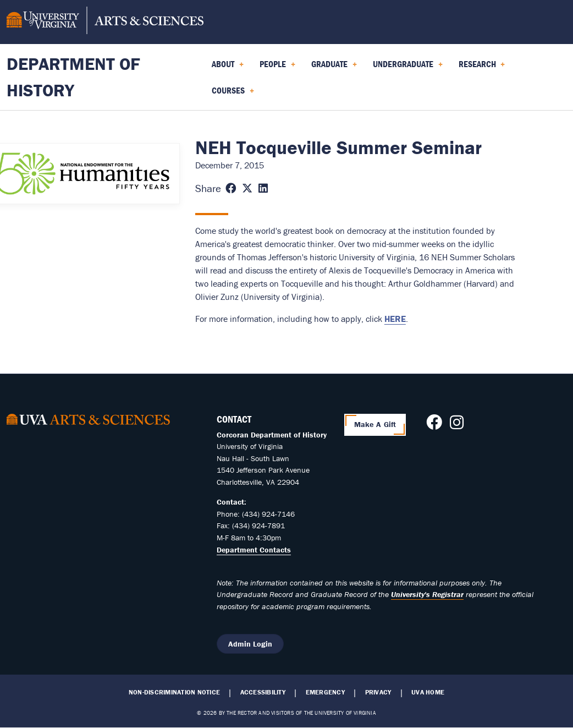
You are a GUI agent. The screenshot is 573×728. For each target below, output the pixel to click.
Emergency (325, 692)
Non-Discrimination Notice (174, 692)
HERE (395, 319)
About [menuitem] (228, 68)
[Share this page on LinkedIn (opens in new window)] (263, 188)
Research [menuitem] (482, 68)
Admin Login (250, 644)
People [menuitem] (277, 68)
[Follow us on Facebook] (434, 425)
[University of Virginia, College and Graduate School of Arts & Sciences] (105, 22)
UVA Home (428, 692)
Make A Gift (375, 424)
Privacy (378, 692)
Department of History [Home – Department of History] (73, 77)
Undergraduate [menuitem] (408, 68)
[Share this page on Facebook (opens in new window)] (231, 188)
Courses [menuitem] (233, 94)
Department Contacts (254, 550)
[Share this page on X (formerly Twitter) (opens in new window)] (247, 188)
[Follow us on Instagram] (457, 425)
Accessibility (263, 692)
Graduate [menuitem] (334, 68)
